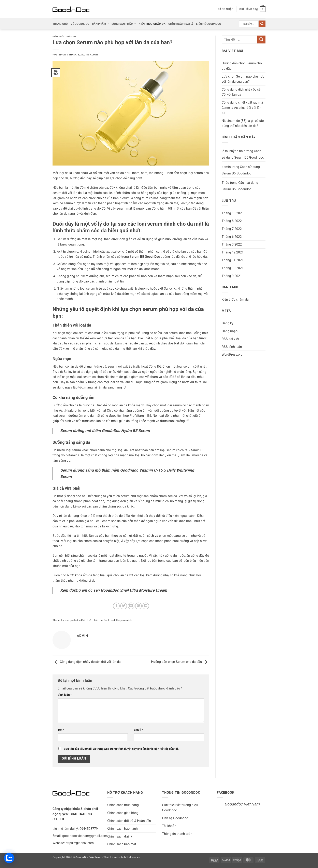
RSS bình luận (232, 347)
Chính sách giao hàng (123, 813)
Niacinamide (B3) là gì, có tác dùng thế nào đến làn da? (243, 123)
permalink (126, 620)
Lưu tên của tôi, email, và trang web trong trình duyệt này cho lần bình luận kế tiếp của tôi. (121, 749)
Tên (61, 730)
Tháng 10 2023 (233, 213)
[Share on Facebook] (116, 606)
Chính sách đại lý (181, 24)
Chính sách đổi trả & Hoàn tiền (129, 821)
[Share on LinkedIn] (146, 606)
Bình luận (65, 695)
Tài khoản (169, 826)
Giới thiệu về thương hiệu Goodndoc (180, 808)
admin (94, 55)
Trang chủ (60, 24)
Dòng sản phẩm (124, 24)
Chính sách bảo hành (122, 828)
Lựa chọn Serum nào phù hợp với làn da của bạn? (243, 79)
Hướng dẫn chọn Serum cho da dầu (180, 662)
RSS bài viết (230, 339)
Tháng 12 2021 (233, 252)
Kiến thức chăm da (152, 24)
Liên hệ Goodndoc (209, 24)
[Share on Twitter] (124, 606)
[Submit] (262, 24)
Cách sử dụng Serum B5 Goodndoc (243, 154)
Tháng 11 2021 (233, 260)
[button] (226, 9)
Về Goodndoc (80, 24)
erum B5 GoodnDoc (146, 257)
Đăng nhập (230, 331)
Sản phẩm (100, 24)
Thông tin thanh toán (177, 834)
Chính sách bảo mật (122, 844)
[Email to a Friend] (131, 606)
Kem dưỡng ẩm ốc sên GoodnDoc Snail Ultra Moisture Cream (114, 590)
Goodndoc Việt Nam (242, 804)
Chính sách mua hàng (123, 805)
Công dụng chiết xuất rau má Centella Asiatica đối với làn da (242, 108)
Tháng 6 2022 (232, 237)
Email (138, 730)
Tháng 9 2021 (232, 276)
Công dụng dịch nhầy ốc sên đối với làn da (87, 662)
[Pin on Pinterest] (138, 606)
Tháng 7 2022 (232, 229)
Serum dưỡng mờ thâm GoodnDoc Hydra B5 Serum (105, 431)
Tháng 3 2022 (232, 244)
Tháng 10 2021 (233, 268)
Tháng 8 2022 (232, 221)
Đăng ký (228, 323)
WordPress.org (232, 354)
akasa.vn (134, 857)
